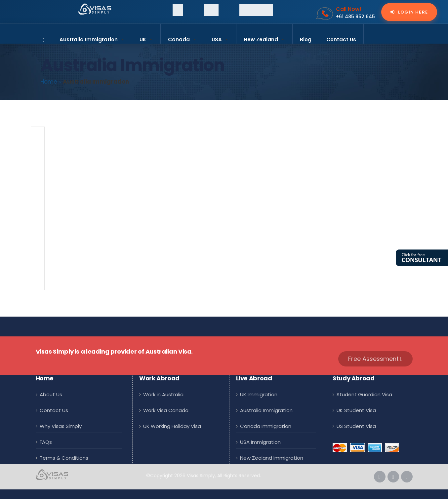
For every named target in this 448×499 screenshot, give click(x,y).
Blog (306, 39)
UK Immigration (259, 394)
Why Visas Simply (61, 425)
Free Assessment (375, 359)
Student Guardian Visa (364, 394)
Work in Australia (163, 394)
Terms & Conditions (64, 457)
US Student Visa (356, 425)
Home (49, 82)
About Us (51, 394)
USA (220, 37)
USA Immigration (260, 441)
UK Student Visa (356, 410)
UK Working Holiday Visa (172, 425)
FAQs (46, 441)
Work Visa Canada (166, 410)
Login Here (412, 12)
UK (146, 37)
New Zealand (264, 37)
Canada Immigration (266, 425)
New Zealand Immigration (272, 457)
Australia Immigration (92, 37)
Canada (182, 37)
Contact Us (341, 39)
